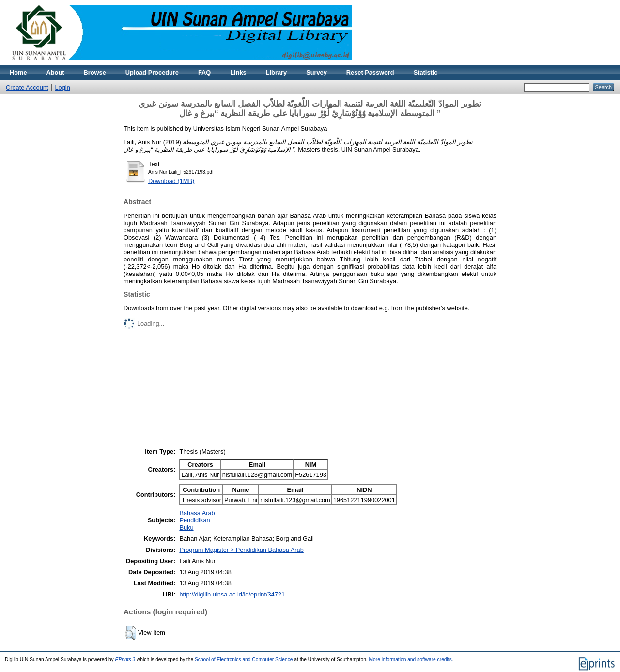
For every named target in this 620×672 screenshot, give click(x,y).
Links (238, 72)
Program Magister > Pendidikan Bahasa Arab (241, 550)
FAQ (204, 72)
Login (63, 87)
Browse (95, 72)
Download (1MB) (171, 181)
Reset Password (370, 72)
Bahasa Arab (197, 513)
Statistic (426, 72)
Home (18, 72)
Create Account (27, 87)
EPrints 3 (125, 660)
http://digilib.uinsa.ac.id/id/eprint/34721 (232, 594)
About (55, 72)
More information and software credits (411, 660)
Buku (186, 527)
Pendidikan (194, 520)
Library (276, 72)
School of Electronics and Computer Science (244, 660)
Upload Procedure (152, 72)
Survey (317, 72)
